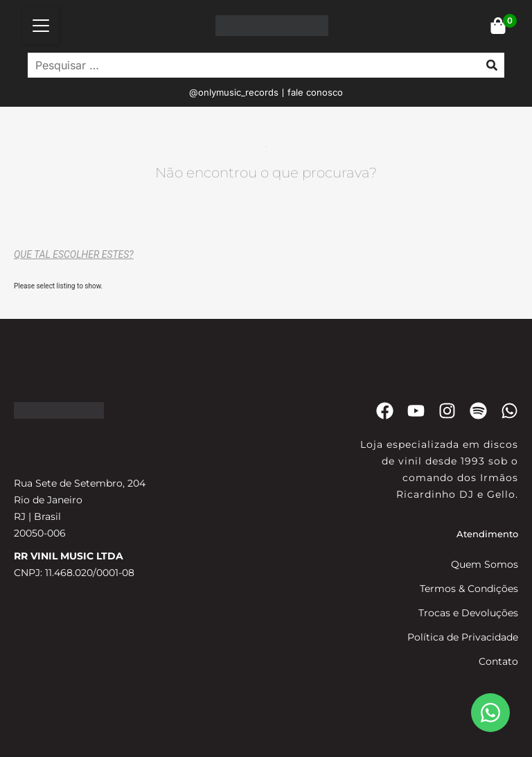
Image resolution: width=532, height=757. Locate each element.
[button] (41, 26)
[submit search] (492, 65)
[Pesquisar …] (250, 65)
